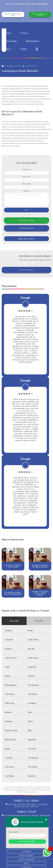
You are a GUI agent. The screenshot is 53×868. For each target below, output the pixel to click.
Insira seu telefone (13, 832)
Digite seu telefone (26, 184)
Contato (23, 49)
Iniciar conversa (27, 842)
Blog (7, 49)
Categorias (17, 66)
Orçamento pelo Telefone (26, 228)
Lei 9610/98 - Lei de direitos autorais (33, 791)
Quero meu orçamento (26, 270)
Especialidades (32, 41)
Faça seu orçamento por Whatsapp (40, 14)
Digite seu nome (27, 170)
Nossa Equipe (11, 41)
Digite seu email (26, 177)
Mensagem (27, 191)
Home (8, 33)
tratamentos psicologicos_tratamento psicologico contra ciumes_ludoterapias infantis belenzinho (31, 66)
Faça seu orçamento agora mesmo (13, 14)
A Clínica (24, 33)
